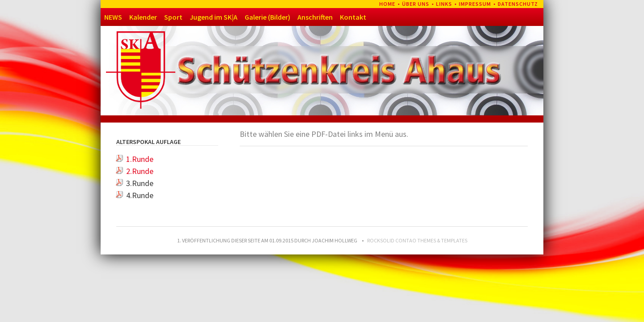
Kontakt (353, 17)
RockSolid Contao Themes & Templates (417, 240)
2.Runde (140, 171)
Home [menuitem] (387, 4)
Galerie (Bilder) (267, 17)
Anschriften (315, 17)
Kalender (143, 17)
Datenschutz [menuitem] (518, 4)
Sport (173, 17)
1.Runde (140, 159)
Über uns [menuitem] (416, 4)
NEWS (113, 17)
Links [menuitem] (444, 4)
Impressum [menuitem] (475, 4)
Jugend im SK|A (214, 17)
